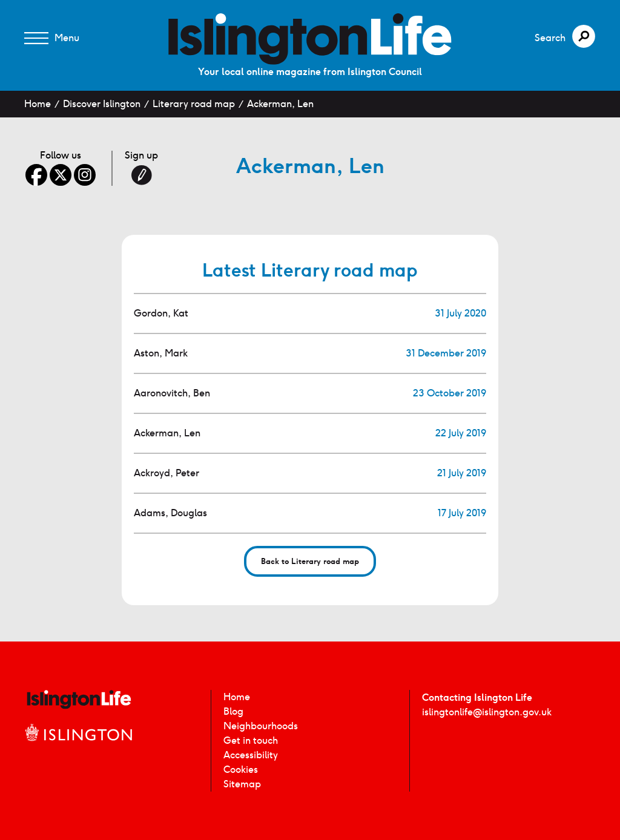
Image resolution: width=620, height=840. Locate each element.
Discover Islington (102, 104)
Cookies (241, 769)
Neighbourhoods (261, 726)
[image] (310, 39)
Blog (233, 711)
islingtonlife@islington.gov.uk (487, 712)
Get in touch (251, 740)
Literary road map (194, 104)
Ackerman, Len (280, 104)
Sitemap (242, 784)
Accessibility (251, 755)
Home (38, 104)
